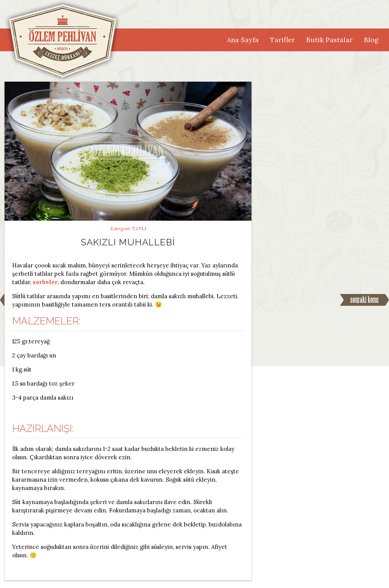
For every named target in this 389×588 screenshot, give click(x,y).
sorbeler (45, 282)
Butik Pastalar (329, 40)
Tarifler (282, 40)
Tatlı (139, 228)
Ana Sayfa (243, 40)
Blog (371, 40)
